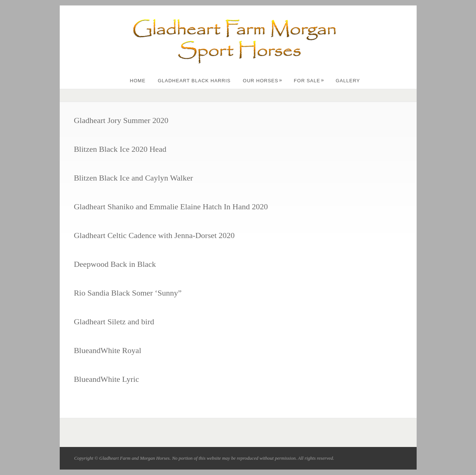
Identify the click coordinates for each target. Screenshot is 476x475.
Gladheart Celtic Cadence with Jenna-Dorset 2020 (154, 235)
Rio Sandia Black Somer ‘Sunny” (128, 293)
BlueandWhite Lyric (107, 379)
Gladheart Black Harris (194, 81)
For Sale (309, 81)
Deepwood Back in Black (115, 264)
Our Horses (263, 81)
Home (138, 81)
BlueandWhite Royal (108, 350)
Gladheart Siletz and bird (114, 322)
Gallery (348, 81)
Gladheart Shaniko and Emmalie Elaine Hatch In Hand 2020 (171, 207)
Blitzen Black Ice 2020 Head (120, 149)
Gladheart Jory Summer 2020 (121, 120)
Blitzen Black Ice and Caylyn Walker (133, 178)
